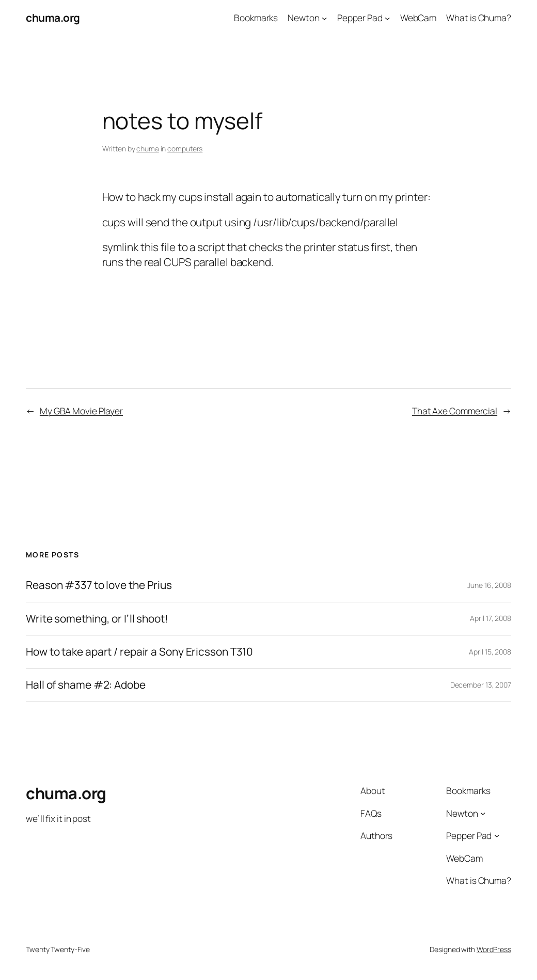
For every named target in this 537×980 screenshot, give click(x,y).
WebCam (418, 18)
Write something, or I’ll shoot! (97, 619)
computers (185, 149)
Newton (303, 18)
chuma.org (53, 18)
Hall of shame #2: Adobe (86, 685)
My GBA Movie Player (81, 411)
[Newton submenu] (324, 18)
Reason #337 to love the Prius (99, 585)
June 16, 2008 (489, 585)
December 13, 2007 (481, 685)
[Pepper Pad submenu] (387, 18)
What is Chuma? (479, 18)
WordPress (494, 949)
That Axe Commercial (455, 411)
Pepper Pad (360, 18)
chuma (148, 149)
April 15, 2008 (490, 652)
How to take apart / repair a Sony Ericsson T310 (139, 652)
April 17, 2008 (491, 618)
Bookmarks (256, 18)
